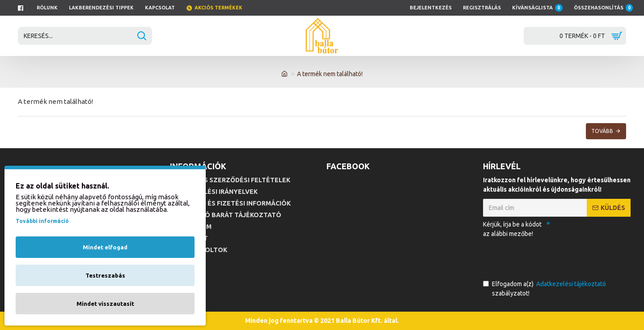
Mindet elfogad (105, 247)
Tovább (602, 131)
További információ (42, 221)
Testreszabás (105, 275)
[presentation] (546, 257)
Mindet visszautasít (105, 304)
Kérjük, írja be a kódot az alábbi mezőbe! (512, 229)
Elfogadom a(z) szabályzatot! (545, 288)
